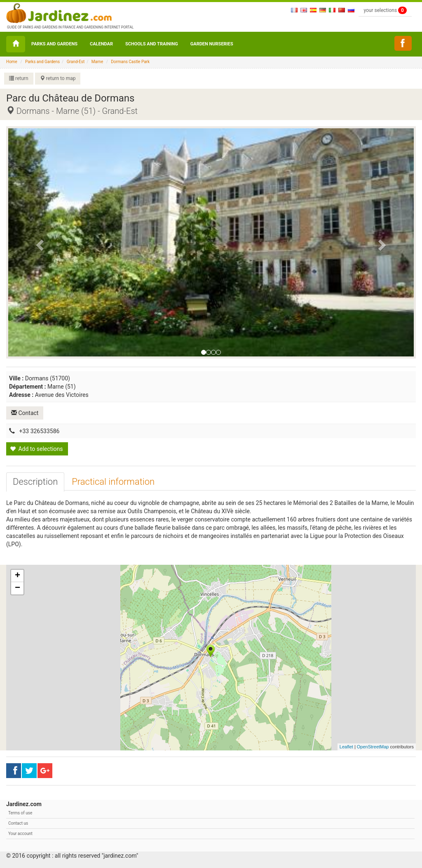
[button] (39, 243)
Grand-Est (76, 62)
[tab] (35, 482)
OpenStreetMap (373, 747)
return (19, 78)
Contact (25, 413)
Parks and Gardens (54, 44)
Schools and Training (152, 44)
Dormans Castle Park (130, 62)
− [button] (18, 588)
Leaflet (346, 747)
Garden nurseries (212, 44)
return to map (58, 78)
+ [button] (18, 576)
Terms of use (20, 813)
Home (12, 62)
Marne (97, 62)
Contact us (18, 823)
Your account (20, 834)
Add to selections (36, 449)
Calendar (101, 44)
